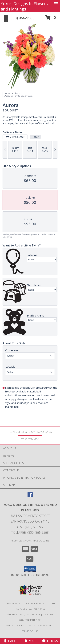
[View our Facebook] (30, 496)
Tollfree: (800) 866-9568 (30, 532)
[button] (51, 19)
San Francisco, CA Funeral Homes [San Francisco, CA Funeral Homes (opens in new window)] (26, 603)
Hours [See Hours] (50, 641)
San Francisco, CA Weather (23, 614)
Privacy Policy (16, 626)
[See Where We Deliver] (30, 439)
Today (35, 137)
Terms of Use (30, 631)
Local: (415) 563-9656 (30, 527)
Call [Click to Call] (10, 641)
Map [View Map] (30, 641)
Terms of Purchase (40, 626)
